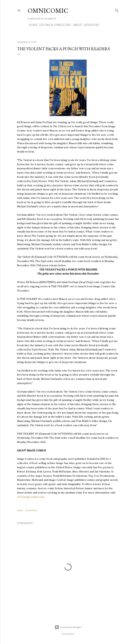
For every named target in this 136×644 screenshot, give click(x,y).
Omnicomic (48, 11)
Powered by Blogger (68, 627)
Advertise (90, 25)
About (76, 25)
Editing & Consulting (54, 25)
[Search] (117, 10)
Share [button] (20, 510)
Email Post (31, 510)
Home (32, 25)
